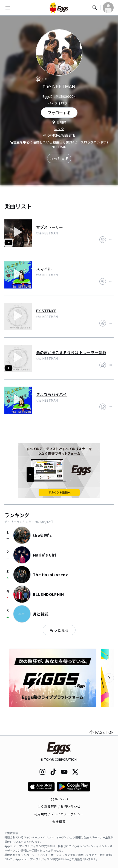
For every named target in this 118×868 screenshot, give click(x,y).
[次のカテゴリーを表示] (109, 678)
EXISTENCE (46, 311)
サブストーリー (50, 227)
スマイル (44, 269)
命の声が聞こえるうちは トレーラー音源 (71, 352)
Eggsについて (59, 799)
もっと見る (59, 158)
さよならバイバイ (51, 394)
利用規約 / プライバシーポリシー (59, 814)
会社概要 (59, 822)
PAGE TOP (102, 732)
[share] (39, 79)
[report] (47, 79)
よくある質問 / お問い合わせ (59, 806)
